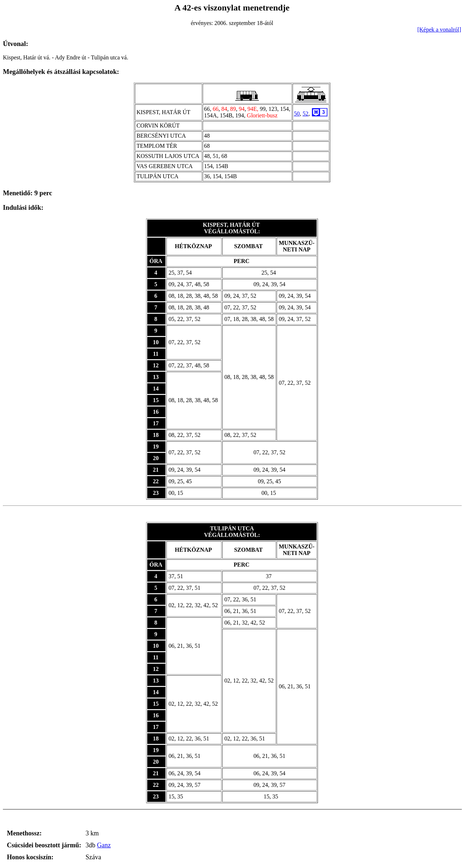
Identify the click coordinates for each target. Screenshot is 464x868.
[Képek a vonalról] (439, 30)
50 (297, 114)
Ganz (104, 845)
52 (306, 114)
